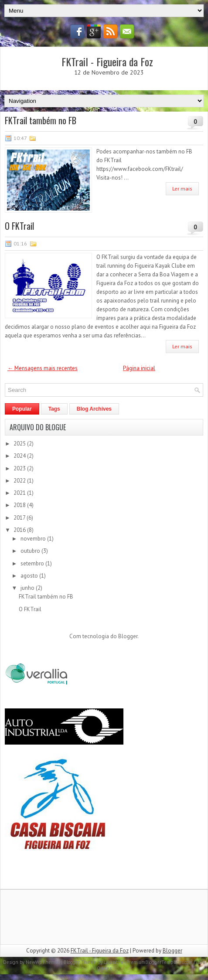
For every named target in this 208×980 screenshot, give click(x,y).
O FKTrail (19, 226)
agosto (30, 576)
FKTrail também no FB (41, 120)
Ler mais (182, 189)
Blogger (128, 636)
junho (28, 588)
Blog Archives (94, 409)
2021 (20, 493)
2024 (20, 456)
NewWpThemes (43, 962)
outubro (31, 551)
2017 (20, 518)
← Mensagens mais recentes (43, 368)
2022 (20, 481)
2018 (20, 505)
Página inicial (139, 368)
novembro (34, 539)
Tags (54, 409)
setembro (33, 563)
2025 (20, 444)
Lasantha (113, 962)
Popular (22, 409)
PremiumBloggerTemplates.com (159, 962)
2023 (20, 468)
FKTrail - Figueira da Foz (107, 61)
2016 (20, 530)
